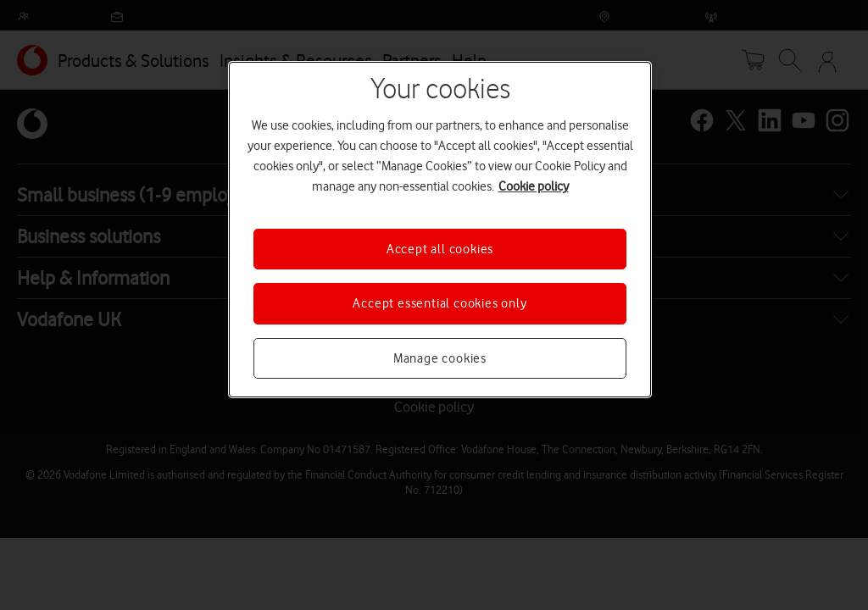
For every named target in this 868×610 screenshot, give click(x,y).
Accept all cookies (440, 249)
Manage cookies (440, 358)
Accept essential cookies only (440, 303)
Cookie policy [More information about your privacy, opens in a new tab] (534, 186)
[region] (440, 230)
